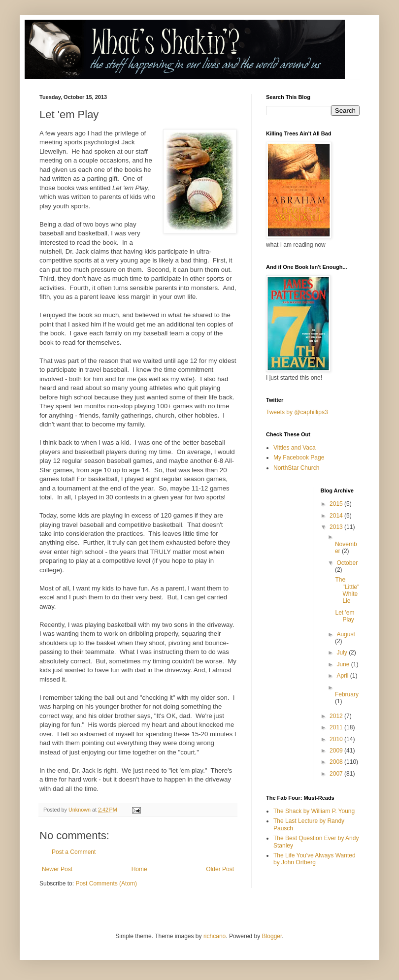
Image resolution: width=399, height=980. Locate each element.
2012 (337, 716)
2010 (337, 739)
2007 (337, 774)
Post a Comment (74, 852)
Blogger (272, 936)
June (344, 664)
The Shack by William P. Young (314, 811)
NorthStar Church (296, 468)
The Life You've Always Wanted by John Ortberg (315, 859)
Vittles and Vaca (295, 448)
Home (139, 869)
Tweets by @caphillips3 (297, 412)
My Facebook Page (299, 457)
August (346, 634)
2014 (337, 516)
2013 (337, 527)
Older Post (220, 869)
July (343, 653)
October (347, 563)
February (347, 694)
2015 (337, 504)
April (343, 676)
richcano (215, 936)
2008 (337, 762)
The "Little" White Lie (347, 590)
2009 (337, 751)
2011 (337, 727)
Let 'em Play (345, 616)
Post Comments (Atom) (106, 883)
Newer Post (57, 869)
